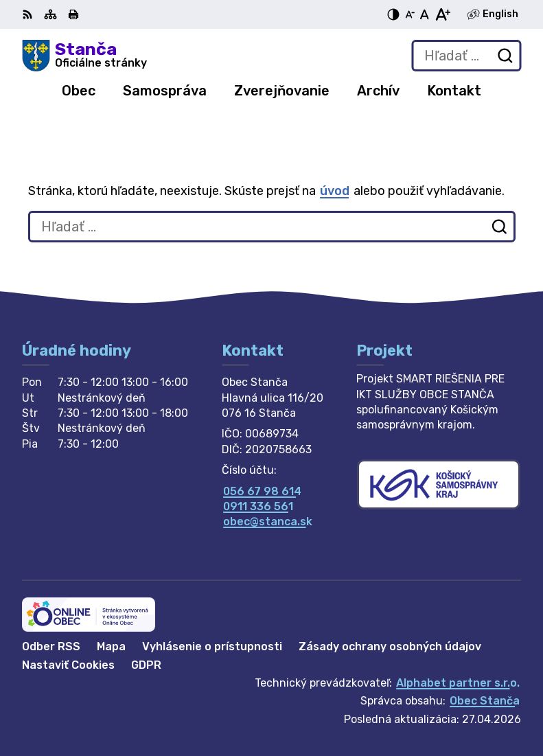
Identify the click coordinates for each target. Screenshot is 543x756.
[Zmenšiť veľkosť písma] (410, 14)
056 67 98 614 (262, 491)
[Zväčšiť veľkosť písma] (442, 14)
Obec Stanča (485, 701)
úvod (335, 191)
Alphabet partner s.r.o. (458, 683)
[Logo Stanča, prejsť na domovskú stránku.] (84, 56)
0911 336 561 (258, 506)
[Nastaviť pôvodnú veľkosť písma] (425, 14)
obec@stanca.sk (268, 522)
